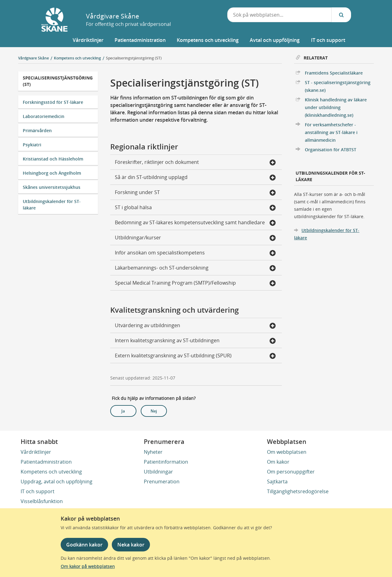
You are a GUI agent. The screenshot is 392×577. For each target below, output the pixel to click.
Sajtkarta (277, 482)
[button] (88, 40)
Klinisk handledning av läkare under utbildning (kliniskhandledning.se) (336, 107)
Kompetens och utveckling (51, 472)
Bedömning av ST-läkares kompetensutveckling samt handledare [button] (195, 223)
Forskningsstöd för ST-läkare (53, 102)
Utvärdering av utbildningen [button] (195, 326)
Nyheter (153, 452)
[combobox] (280, 15)
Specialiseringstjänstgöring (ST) (134, 58)
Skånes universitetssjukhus (52, 187)
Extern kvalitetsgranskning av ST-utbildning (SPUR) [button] (195, 356)
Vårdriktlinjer (36, 452)
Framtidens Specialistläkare (334, 73)
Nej (154, 411)
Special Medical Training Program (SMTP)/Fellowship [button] (195, 283)
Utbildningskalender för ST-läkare (52, 205)
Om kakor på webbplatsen (88, 566)
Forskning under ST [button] (195, 193)
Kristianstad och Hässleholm (53, 159)
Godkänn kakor (84, 545)
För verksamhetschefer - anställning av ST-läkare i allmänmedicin (331, 132)
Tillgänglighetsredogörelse (298, 491)
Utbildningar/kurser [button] (195, 238)
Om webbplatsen (287, 452)
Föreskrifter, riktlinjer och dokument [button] (195, 163)
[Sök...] (341, 15)
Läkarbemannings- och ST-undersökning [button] (195, 268)
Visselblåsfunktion (42, 501)
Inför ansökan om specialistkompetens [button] (195, 253)
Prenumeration (162, 482)
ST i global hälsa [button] (195, 208)
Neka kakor (131, 545)
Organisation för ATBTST (331, 150)
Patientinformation (166, 462)
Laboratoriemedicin (44, 116)
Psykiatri (32, 145)
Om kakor (278, 462)
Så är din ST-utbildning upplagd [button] (195, 178)
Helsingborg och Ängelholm (52, 173)
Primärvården (37, 130)
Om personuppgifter (291, 472)
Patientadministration (46, 462)
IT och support (38, 491)
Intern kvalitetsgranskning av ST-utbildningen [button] (195, 341)
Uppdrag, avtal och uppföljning (57, 482)
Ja (123, 411)
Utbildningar (158, 472)
